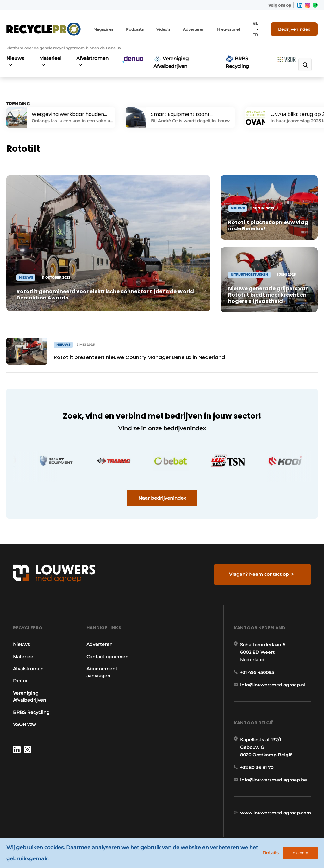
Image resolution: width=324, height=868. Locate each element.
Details (271, 853)
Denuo (21, 681)
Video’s (163, 29)
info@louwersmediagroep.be (274, 780)
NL (255, 24)
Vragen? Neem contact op (259, 574)
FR (255, 35)
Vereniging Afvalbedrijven (171, 62)
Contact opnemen (107, 657)
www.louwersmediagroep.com (276, 813)
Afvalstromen (92, 58)
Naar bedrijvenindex (162, 498)
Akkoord (300, 853)
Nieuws (15, 58)
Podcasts (135, 29)
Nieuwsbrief (228, 29)
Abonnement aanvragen (102, 672)
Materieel (50, 58)
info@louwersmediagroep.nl (273, 685)
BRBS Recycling (237, 62)
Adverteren (194, 29)
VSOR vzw (25, 724)
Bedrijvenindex (294, 29)
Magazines (103, 29)
